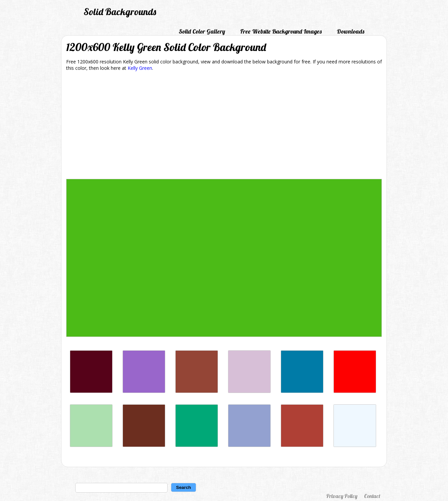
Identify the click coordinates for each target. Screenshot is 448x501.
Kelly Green (140, 68)
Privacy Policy (342, 496)
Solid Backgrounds (120, 12)
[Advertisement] (224, 126)
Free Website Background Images (281, 31)
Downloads (351, 31)
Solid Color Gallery (202, 31)
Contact (372, 496)
